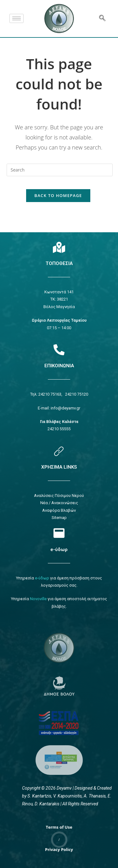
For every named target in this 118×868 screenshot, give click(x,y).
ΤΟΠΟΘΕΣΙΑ (59, 263)
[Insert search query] (60, 170)
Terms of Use (59, 827)
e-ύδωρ (59, 550)
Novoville (38, 599)
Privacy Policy (59, 849)
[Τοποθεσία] (59, 247)
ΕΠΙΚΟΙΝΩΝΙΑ (59, 366)
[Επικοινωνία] (59, 349)
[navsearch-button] (102, 19)
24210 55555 (59, 429)
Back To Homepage (58, 195)
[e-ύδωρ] (59, 533)
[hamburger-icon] (17, 18)
